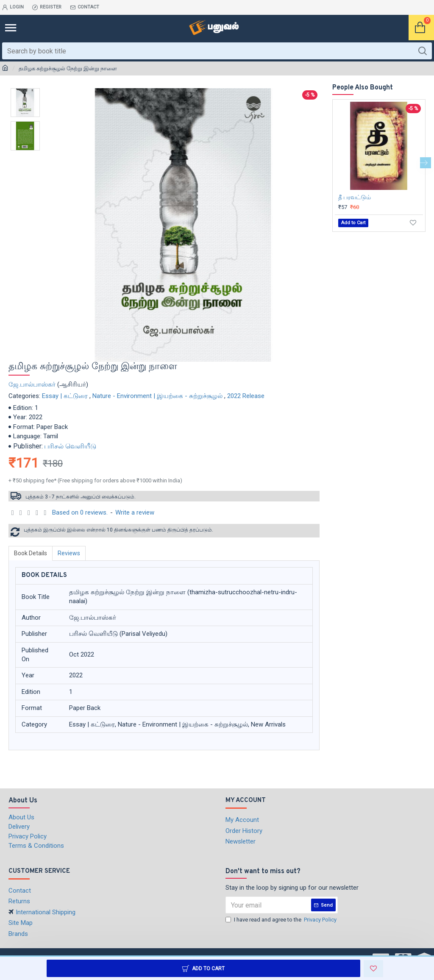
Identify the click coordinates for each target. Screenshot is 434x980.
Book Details (31, 553)
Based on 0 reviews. (80, 512)
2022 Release (246, 396)
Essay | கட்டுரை (65, 396)
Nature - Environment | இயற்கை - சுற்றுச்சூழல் (157, 396)
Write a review (135, 512)
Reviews (69, 553)
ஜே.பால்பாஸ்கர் (32, 384)
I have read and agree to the (282, 920)
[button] (426, 163)
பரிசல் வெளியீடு (70, 446)
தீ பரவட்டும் (355, 197)
